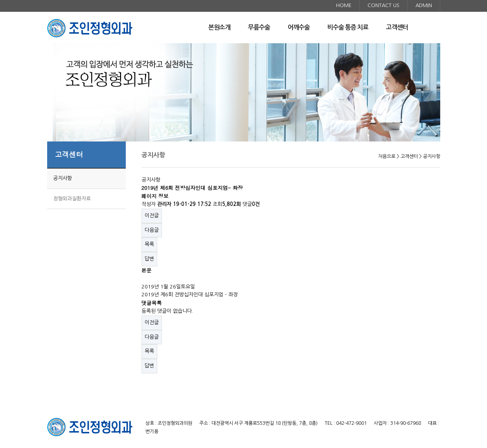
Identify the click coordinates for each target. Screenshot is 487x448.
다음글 (152, 230)
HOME (344, 5)
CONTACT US (383, 5)
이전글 (152, 216)
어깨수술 (299, 27)
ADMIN (424, 5)
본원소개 (219, 27)
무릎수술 (259, 27)
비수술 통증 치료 (348, 27)
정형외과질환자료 (72, 199)
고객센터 (397, 27)
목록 (149, 244)
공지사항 (62, 178)
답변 (149, 259)
